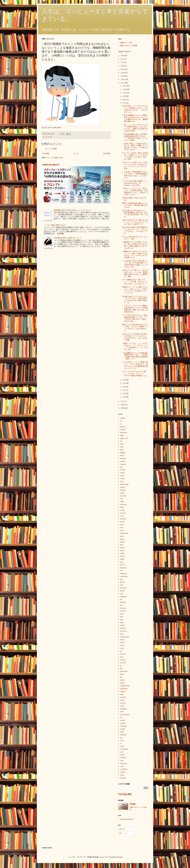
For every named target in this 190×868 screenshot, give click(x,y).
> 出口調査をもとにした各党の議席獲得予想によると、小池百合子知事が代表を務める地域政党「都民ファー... (135, 356)
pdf (121, 668)
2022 (123, 66)
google (123, 542)
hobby (122, 559)
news (122, 657)
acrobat (123, 418)
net (121, 651)
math (122, 622)
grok (122, 545)
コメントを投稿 (51, 149)
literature (123, 608)
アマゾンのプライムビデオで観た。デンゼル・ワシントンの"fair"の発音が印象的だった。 (135, 374)
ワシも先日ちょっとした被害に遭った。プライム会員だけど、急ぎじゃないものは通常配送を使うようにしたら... (135, 365)
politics (123, 680)
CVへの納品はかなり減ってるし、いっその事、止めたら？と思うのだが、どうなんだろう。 (135, 282)
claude (122, 473)
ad (121, 421)
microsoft (123, 631)
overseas (123, 663)
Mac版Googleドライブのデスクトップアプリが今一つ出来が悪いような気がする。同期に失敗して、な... (135, 299)
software (123, 723)
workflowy (124, 769)
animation (124, 432)
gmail (122, 539)
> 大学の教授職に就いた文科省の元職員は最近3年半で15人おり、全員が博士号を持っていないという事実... (135, 137)
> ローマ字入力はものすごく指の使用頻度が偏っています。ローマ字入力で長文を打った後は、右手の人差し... (135, 318)
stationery (124, 726)
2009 (123, 405)
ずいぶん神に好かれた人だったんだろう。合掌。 (135, 238)
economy (123, 496)
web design (124, 749)
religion (123, 692)
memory (123, 628)
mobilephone (125, 637)
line (121, 605)
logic (122, 614)
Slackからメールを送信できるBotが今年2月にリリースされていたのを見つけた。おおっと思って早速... (135, 337)
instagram (124, 573)
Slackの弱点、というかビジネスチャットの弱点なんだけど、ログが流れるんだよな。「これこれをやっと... (135, 109)
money (123, 640)
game (122, 536)
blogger (123, 453)
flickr (122, 525)
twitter (122, 746)
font (122, 527)
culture (123, 479)
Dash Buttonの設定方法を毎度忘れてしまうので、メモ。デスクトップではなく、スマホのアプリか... (135, 230)
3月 (124, 390)
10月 (125, 93)
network (123, 654)
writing (123, 772)
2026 (123, 56)
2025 (123, 59)
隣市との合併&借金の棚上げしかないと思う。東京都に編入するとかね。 (135, 205)
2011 (123, 401)
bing (122, 447)
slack (122, 712)
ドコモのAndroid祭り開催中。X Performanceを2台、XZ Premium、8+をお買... (134, 183)
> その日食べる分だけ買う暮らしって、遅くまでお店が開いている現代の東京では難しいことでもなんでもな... (135, 264)
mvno (122, 648)
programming (125, 686)
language (123, 596)
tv (121, 743)
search (122, 700)
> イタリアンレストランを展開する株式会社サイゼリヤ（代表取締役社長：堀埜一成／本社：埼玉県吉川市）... (135, 309)
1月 (124, 397)
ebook (122, 493)
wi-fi (122, 752)
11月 (125, 89)
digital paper (124, 484)
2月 (124, 394)
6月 (124, 380)
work (122, 766)
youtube (123, 778)
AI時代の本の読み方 (51, 165)
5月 (124, 383)
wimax (123, 755)
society (123, 720)
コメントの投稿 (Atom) (55, 158)
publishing (124, 689)
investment (124, 576)
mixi (122, 634)
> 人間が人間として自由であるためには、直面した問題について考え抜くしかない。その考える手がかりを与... (135, 147)
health (122, 553)
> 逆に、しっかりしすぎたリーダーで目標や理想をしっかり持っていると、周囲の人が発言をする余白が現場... (135, 128)
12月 (125, 86)
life (121, 599)
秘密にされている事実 (129, 46)
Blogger (120, 857)
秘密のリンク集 (126, 43)
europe (123, 510)
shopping (123, 709)
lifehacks (123, 602)
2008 (123, 408)
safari (122, 694)
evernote (123, 513)
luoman (102, 857)
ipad (122, 579)
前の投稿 (107, 154)
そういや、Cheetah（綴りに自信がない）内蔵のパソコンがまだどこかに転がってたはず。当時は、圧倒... (135, 156)
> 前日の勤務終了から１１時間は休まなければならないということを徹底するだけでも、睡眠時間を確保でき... (135, 118)
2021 (123, 69)
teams (122, 732)
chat (122, 467)
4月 (124, 387)
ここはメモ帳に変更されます (55, 225)
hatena (122, 551)
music (122, 645)
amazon (123, 427)
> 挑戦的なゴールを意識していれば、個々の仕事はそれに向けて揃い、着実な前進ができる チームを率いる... (135, 245)
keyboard (123, 588)
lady (122, 594)
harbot (122, 548)
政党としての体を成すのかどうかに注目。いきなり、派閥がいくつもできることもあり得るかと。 (135, 328)
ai (121, 424)
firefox (123, 522)
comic (122, 476)
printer (122, 683)
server (122, 706)
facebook (123, 519)
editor (122, 502)
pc (121, 666)
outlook (123, 660)
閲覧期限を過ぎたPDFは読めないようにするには (72, 210)
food (122, 530)
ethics (122, 507)
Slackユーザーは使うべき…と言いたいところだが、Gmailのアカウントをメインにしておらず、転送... (135, 165)
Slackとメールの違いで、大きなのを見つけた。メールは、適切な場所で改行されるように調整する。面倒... (135, 273)
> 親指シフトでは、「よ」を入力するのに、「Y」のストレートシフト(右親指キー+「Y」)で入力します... (135, 346)
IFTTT (50, 137)
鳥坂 (134, 804)
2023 (123, 62)
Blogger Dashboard (127, 819)
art (121, 441)
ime (121, 571)
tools (122, 740)
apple (122, 435)
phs (121, 677)
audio (122, 444)
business (123, 458)
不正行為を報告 (125, 794)
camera (123, 461)
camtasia (123, 464)
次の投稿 (46, 154)
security (123, 703)
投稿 (122, 829)
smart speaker (125, 714)
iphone (123, 582)
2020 (123, 73)
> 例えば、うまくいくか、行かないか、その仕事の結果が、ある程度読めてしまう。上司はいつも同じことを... (135, 191)
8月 (124, 100)
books (122, 455)
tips (121, 738)
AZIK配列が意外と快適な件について (68, 238)
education (123, 504)
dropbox (123, 490)
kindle (122, 591)
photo (122, 674)
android (123, 430)
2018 (123, 80)
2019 (123, 76)
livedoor (123, 611)
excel (122, 516)
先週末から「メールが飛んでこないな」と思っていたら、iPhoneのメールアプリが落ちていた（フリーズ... (135, 290)
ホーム (76, 154)
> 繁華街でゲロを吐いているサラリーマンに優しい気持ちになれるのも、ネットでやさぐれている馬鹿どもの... (135, 254)
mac (122, 617)
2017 (123, 83)
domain (123, 487)
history (123, 556)
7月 (124, 103)
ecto (122, 499)
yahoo (122, 775)
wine (122, 761)
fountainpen (124, 533)
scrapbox (123, 697)
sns (121, 717)
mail (122, 620)
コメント (124, 833)
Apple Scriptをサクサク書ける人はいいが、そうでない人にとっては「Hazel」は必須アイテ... (135, 222)
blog (122, 450)
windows (123, 758)
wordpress (124, 763)
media (122, 625)
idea (122, 562)
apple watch (124, 438)
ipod (122, 585)
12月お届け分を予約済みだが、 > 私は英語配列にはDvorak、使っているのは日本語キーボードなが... (135, 214)
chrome (123, 470)
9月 (124, 96)
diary (122, 481)
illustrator (123, 568)
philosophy (124, 671)
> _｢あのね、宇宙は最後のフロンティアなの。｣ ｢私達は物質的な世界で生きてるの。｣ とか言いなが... (135, 175)
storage (123, 729)
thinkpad (123, 735)
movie (122, 643)
